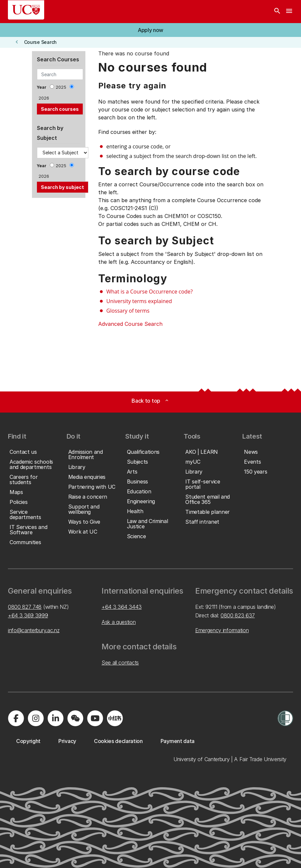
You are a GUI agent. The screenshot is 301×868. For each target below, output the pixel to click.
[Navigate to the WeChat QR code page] (75, 718)
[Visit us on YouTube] (95, 718)
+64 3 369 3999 (28, 615)
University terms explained (139, 301)
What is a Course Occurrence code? (150, 292)
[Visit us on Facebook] (16, 718)
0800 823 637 (238, 615)
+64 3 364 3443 (122, 607)
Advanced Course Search (130, 324)
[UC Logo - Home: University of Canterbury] (26, 10)
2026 (44, 98)
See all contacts (120, 663)
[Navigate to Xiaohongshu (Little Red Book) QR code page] (115, 718)
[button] (150, 30)
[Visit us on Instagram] (36, 718)
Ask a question (119, 622)
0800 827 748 (25, 607)
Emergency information (222, 630)
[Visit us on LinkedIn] (55, 718)
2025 (61, 87)
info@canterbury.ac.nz (34, 630)
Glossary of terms (128, 311)
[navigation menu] (289, 12)
